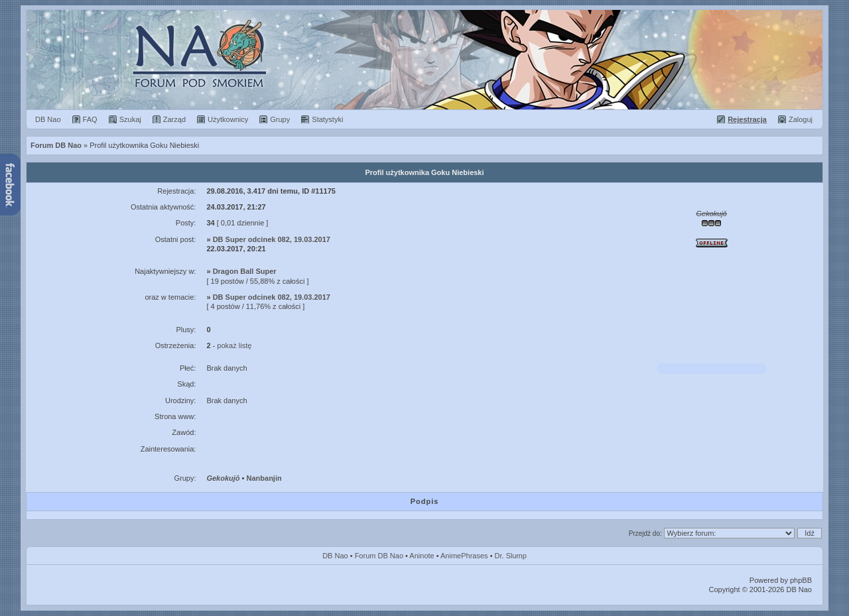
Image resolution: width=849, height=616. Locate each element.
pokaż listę (234, 345)
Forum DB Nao (379, 556)
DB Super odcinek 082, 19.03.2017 (272, 239)
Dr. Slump (511, 556)
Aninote (422, 556)
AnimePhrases (464, 556)
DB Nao (335, 556)
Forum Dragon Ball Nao (424, 60)
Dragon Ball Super (245, 271)
